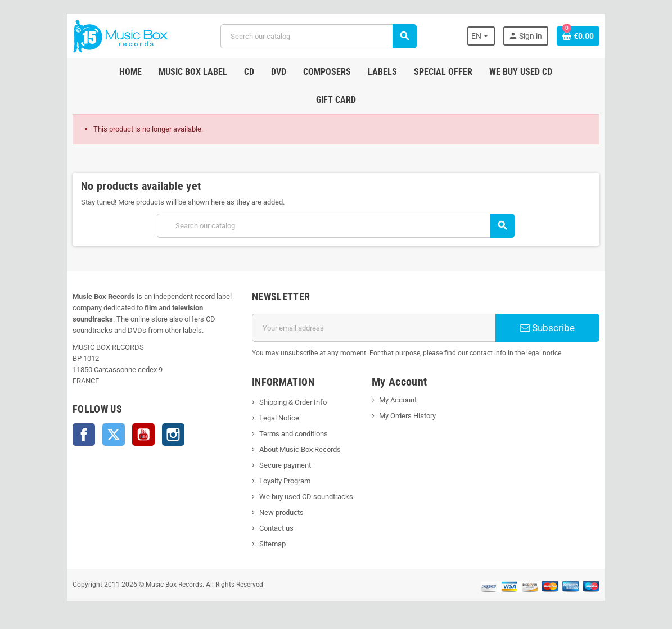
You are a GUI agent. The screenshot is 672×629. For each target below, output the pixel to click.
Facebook (83, 435)
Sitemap (272, 544)
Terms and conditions (293, 434)
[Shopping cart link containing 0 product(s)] (579, 36)
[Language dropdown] (482, 36)
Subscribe (548, 328)
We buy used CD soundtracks (306, 497)
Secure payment (285, 465)
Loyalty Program (284, 481)
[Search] (318, 36)
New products (281, 512)
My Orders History (407, 416)
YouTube (143, 435)
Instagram (173, 435)
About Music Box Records (299, 449)
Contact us (276, 528)
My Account (398, 400)
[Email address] (373, 328)
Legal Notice (279, 418)
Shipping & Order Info (292, 402)
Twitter (113, 435)
